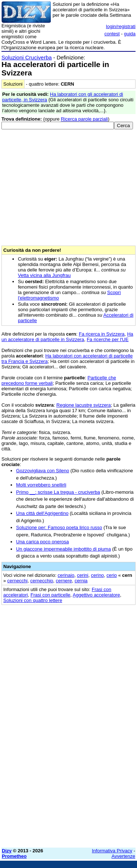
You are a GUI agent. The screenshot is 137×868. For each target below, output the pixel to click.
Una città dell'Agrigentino (42, 513)
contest (112, 34)
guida (130, 34)
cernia (81, 581)
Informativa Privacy (112, 851)
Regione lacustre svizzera (83, 405)
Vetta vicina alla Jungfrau (44, 275)
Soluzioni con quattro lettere (33, 600)
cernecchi (18, 581)
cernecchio (42, 581)
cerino (97, 575)
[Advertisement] (68, 774)
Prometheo (14, 856)
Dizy (7, 851)
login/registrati (121, 26)
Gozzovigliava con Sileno (43, 471)
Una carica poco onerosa (43, 542)
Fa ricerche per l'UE (107, 339)
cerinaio (66, 575)
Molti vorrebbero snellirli (41, 485)
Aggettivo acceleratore (96, 595)
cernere (64, 581)
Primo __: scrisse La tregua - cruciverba (58, 492)
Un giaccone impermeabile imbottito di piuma (63, 549)
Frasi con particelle (50, 595)
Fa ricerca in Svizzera (102, 334)
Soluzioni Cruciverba (27, 57)
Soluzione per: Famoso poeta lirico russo (59, 527)
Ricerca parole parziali (85, 119)
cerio (112, 575)
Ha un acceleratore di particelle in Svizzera (67, 337)
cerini (83, 575)
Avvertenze (123, 856)
